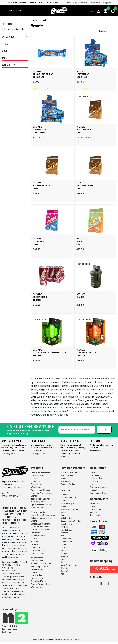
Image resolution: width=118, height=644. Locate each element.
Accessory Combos (40, 566)
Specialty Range (38, 550)
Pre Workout (36, 481)
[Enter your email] (77, 430)
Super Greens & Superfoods (43, 515)
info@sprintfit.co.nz (39, 454)
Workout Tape (37, 587)
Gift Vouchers (37, 578)
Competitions (96, 475)
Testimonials (95, 515)
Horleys (64, 553)
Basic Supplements (69, 565)
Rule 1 (63, 515)
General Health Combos (41, 530)
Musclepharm (7, 594)
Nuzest (10, 588)
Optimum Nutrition (16, 582)
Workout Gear (37, 561)
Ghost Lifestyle (67, 503)
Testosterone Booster (40, 499)
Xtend (63, 559)
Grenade (64, 568)
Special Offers (67, 475)
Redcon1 (64, 571)
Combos (35, 496)
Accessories (37, 558)
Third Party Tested (39, 502)
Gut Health (35, 533)
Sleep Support (37, 547)
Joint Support (37, 538)
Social (93, 506)
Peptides (35, 544)
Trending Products (68, 484)
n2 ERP (82, 639)
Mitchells (64, 527)
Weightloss (36, 487)
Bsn (62, 536)
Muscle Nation (67, 530)
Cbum (63, 562)
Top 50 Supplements (69, 472)
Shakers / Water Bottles (41, 563)
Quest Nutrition (16, 591)
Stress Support (37, 553)
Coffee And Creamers (40, 524)
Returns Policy (96, 478)
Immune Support (38, 536)
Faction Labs (66, 542)
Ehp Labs (65, 501)
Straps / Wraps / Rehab (41, 584)
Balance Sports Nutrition (12, 585)
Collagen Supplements (41, 518)
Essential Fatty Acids (40, 527)
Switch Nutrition (67, 518)
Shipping (107, 3)
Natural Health (38, 512)
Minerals (35, 541)
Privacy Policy (96, 490)
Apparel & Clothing (39, 569)
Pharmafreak (20, 594)
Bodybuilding (37, 575)
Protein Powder (37, 475)
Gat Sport (65, 550)
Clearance (65, 478)
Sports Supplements (40, 472)
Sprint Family (81, 3)
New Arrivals (66, 481)
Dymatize (65, 512)
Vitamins (35, 521)
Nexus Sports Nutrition (70, 509)
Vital (62, 574)
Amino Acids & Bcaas (40, 490)
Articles (68, 3)
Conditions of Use (98, 493)
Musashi (5, 597)
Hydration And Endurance (42, 493)
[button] (12, 11)
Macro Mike (66, 556)
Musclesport (66, 539)
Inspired (64, 545)
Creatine (34, 478)
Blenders (35, 572)
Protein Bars (36, 484)
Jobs (92, 484)
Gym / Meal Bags (38, 581)
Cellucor (64, 533)
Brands (34, 20)
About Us (95, 3)
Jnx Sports (65, 548)
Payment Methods (98, 487)
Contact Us (95, 472)
